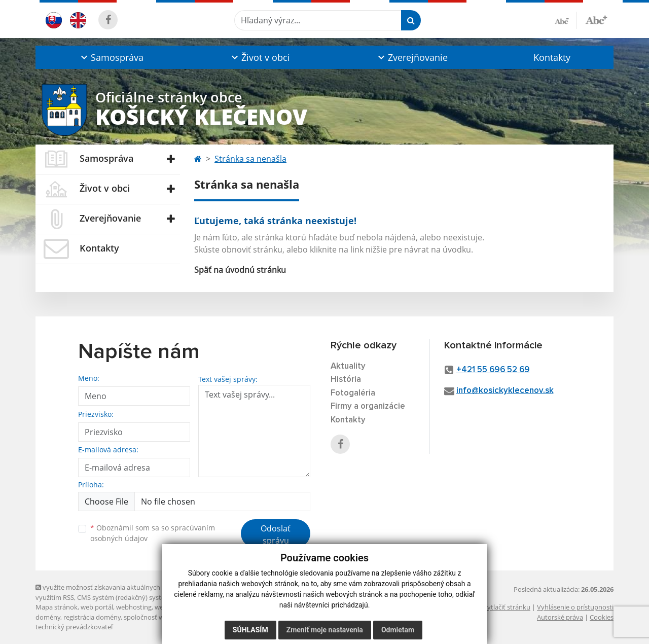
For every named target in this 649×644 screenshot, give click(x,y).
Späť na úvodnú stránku (240, 270)
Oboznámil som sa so (153, 533)
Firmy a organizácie (368, 406)
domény (48, 617)
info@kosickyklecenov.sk (505, 391)
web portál (97, 607)
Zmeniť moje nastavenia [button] (325, 630)
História (346, 380)
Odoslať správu (276, 534)
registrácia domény (92, 617)
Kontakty (552, 57)
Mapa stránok (57, 607)
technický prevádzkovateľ (74, 627)
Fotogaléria (353, 393)
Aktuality (348, 366)
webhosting (134, 607)
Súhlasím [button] (250, 630)
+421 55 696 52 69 (493, 370)
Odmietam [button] (398, 630)
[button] (111, 57)
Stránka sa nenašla (250, 159)
